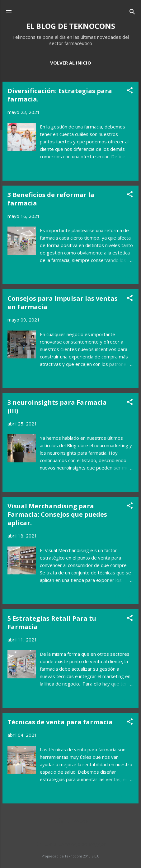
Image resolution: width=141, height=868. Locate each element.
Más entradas (70, 821)
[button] (130, 91)
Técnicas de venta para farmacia (60, 722)
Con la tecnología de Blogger (70, 844)
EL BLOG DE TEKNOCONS (71, 26)
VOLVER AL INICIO (71, 63)
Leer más (123, 173)
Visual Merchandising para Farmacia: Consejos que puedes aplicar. (57, 514)
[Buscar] (132, 13)
